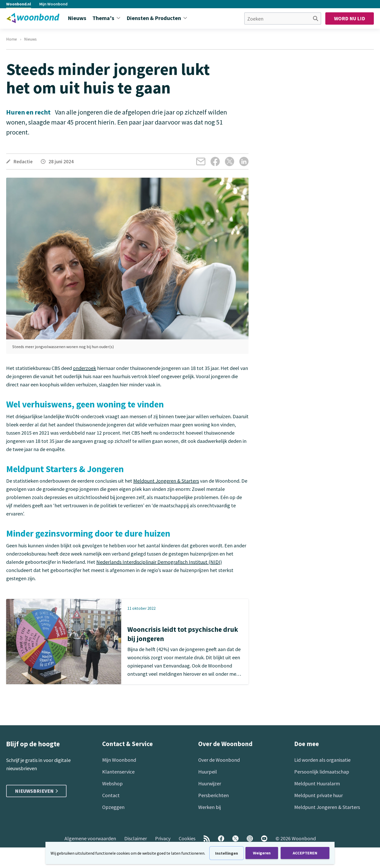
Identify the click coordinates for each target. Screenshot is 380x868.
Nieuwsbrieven (36, 791)
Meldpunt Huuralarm (317, 783)
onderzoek (84, 368)
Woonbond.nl (19, 4)
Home (12, 39)
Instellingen (227, 853)
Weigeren (262, 853)
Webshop (112, 783)
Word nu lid (350, 18)
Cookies (187, 838)
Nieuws (30, 39)
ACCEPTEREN (305, 853)
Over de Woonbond (219, 760)
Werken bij (210, 807)
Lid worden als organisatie (322, 760)
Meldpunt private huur (319, 795)
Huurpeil (208, 772)
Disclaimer (136, 838)
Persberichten (213, 795)
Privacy (163, 838)
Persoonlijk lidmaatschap (322, 772)
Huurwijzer (210, 783)
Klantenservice (118, 772)
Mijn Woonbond (53, 4)
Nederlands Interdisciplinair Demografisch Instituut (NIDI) (159, 562)
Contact (111, 795)
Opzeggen (113, 807)
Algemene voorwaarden (90, 838)
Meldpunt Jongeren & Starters (166, 481)
